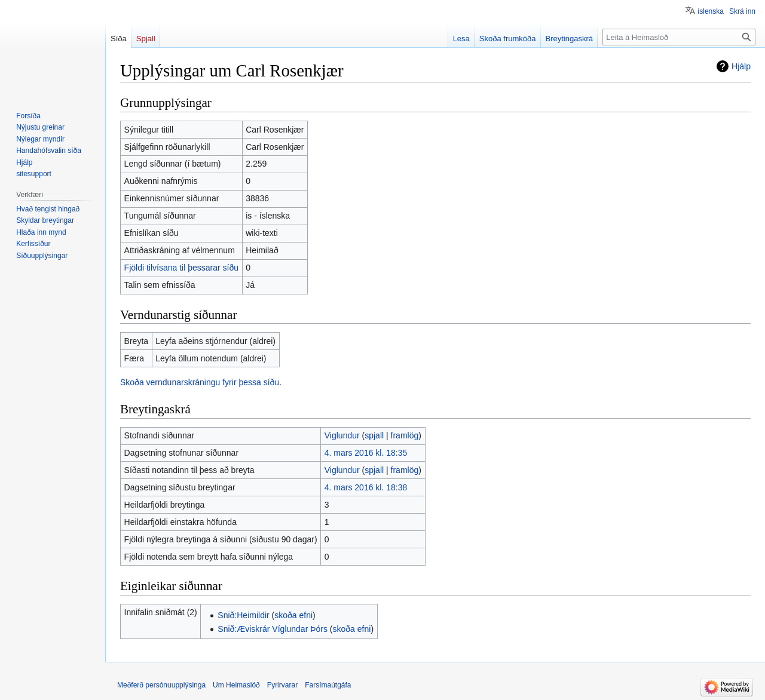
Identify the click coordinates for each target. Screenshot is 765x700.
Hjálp (741, 66)
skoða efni (293, 615)
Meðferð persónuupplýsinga (161, 685)
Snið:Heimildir (243, 615)
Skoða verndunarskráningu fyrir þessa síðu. (201, 382)
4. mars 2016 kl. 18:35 (366, 453)
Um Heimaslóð (236, 685)
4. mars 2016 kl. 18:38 (366, 487)
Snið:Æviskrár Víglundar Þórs (273, 629)
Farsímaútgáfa (328, 685)
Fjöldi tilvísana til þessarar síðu (181, 268)
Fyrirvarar (282, 685)
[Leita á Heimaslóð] (679, 37)
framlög (405, 435)
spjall (374, 435)
